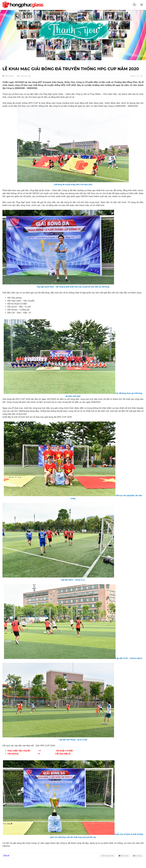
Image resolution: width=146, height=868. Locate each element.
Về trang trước (108, 856)
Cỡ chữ (133, 76)
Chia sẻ (6, 855)
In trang (138, 856)
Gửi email (124, 856)
